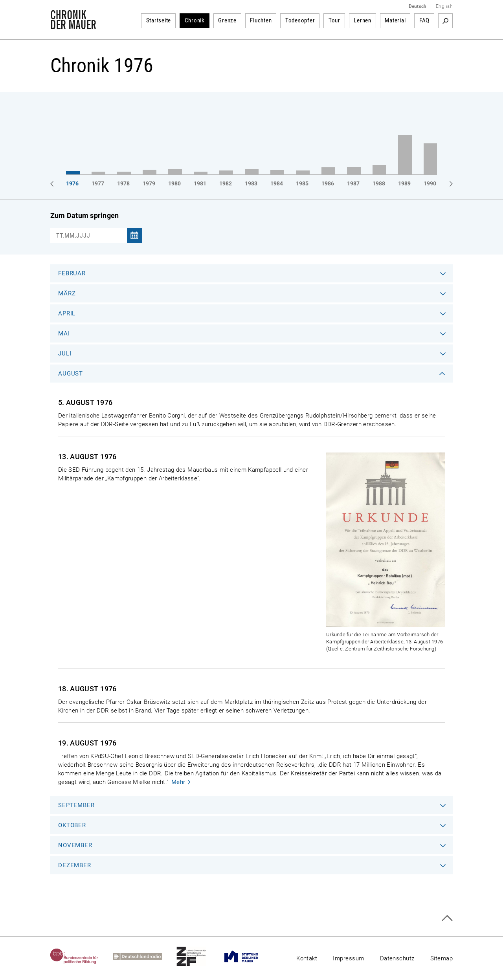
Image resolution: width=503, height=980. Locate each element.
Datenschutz (397, 958)
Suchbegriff (445, 21)
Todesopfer (300, 20)
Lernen (363, 20)
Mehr (178, 782)
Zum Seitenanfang (447, 918)
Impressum (348, 958)
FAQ (424, 20)
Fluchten (261, 20)
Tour (334, 20)
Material (395, 20)
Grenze (227, 20)
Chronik (195, 20)
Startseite (159, 20)
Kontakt (307, 958)
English (444, 6)
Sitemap (442, 958)
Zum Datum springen (84, 215)
